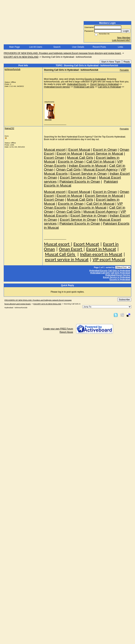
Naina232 (9, 128)
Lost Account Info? (121, 40)
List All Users (36, 47)
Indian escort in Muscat (101, 254)
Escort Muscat (86, 244)
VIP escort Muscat (109, 259)
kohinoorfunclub (13, 69)
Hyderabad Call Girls (84, 87)
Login (126, 31)
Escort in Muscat (101, 249)
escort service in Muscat (67, 259)
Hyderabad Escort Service (57, 87)
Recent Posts (99, 47)
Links (121, 47)
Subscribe (124, 300)
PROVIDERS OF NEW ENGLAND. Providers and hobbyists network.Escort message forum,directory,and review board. (62, 53)
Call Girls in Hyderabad (110, 87)
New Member (124, 38)
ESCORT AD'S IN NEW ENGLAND (21, 57)
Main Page (14, 47)
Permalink (124, 70)
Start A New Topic (111, 62)
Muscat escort (57, 244)
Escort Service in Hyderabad (105, 84)
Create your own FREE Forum (58, 329)
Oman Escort (71, 249)
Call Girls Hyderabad (120, 273)
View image (48, 120)
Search (57, 47)
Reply (127, 62)
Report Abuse (66, 332)
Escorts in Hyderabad (95, 79)
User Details (78, 47)
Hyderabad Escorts (77, 84)
